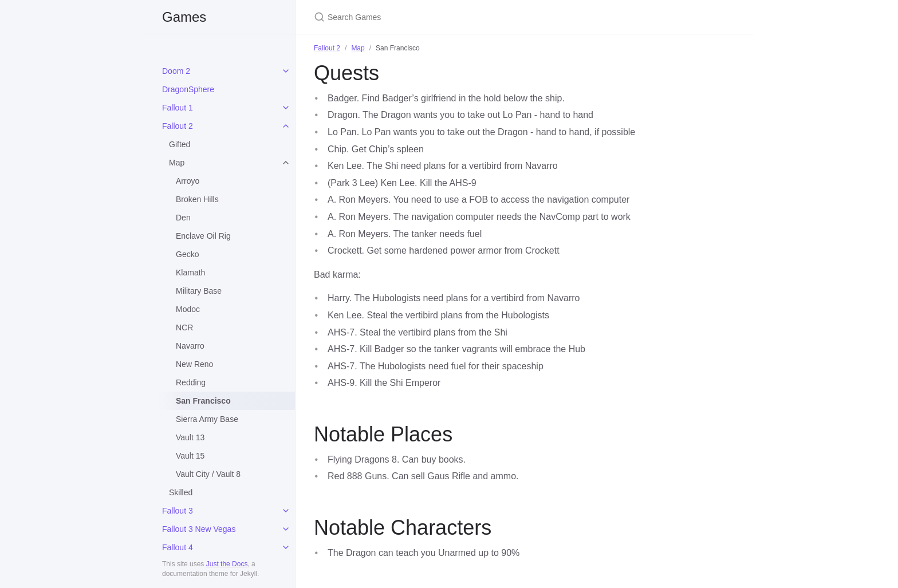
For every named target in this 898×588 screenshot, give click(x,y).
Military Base (199, 291)
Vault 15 (190, 456)
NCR (184, 327)
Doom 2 (176, 71)
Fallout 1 (178, 108)
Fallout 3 (178, 511)
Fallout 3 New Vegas (199, 529)
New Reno (194, 364)
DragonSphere (188, 89)
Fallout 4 (178, 547)
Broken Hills (197, 199)
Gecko (187, 254)
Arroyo (188, 181)
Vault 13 (190, 437)
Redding (191, 382)
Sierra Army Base (207, 419)
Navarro (190, 346)
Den (183, 218)
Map (177, 163)
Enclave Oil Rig (203, 236)
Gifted (180, 144)
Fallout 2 (178, 126)
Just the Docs (227, 564)
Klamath (190, 273)
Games (184, 17)
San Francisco (203, 401)
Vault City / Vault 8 (208, 474)
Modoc (188, 309)
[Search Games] (449, 17)
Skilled (181, 492)
